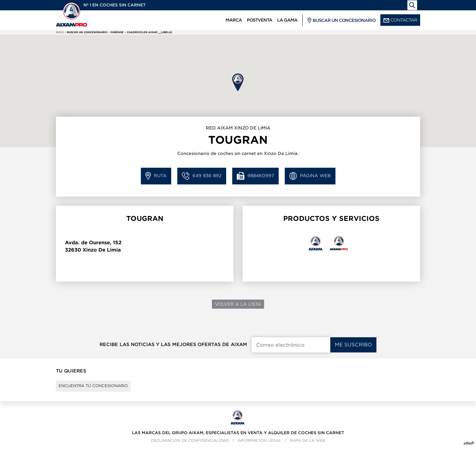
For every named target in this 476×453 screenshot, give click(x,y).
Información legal (259, 446)
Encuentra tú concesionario (102, 389)
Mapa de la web (307, 446)
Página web (310, 176)
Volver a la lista (238, 304)
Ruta (156, 176)
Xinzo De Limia (102, 250)
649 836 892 (202, 176)
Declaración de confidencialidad (190, 446)
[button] (238, 82)
